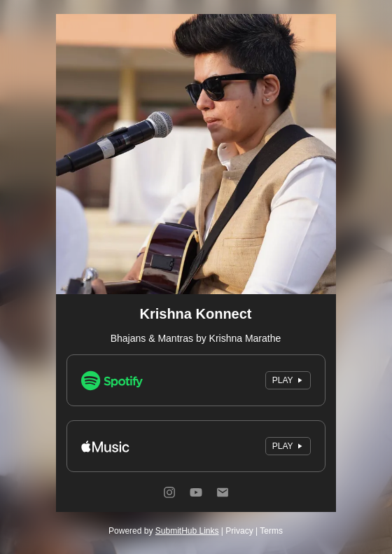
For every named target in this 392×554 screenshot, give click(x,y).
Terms (271, 531)
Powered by (163, 531)
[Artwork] (196, 154)
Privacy (239, 531)
